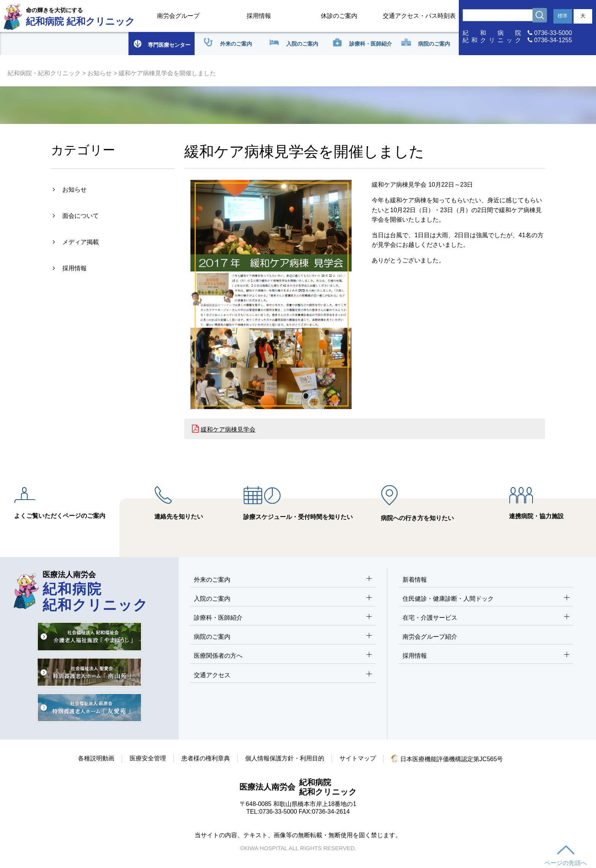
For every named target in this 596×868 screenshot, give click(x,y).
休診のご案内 (339, 16)
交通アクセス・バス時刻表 (419, 16)
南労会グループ (178, 16)
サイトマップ (358, 758)
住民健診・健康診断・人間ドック (486, 599)
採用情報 (259, 16)
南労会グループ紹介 (430, 637)
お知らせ (100, 73)
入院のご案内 (283, 599)
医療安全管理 (148, 758)
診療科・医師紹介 (283, 618)
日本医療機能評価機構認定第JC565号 (447, 759)
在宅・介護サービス (486, 618)
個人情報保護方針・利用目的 (285, 758)
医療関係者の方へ (283, 656)
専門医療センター (162, 44)
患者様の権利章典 (206, 758)
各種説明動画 (96, 758)
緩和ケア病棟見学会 (228, 429)
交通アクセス (283, 675)
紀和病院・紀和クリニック (44, 73)
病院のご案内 (283, 637)
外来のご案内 (283, 580)
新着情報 (415, 580)
